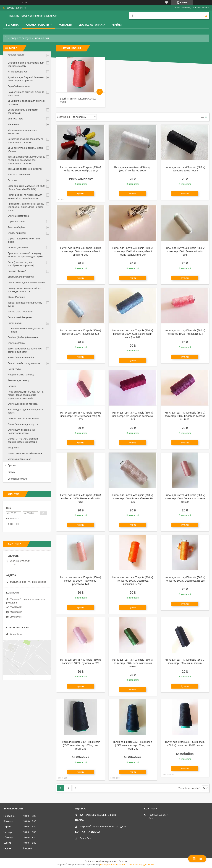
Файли (117, 25)
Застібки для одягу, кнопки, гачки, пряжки (26, 411)
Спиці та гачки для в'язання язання (26, 282)
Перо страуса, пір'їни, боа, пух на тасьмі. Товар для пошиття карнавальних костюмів (26, 395)
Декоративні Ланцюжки (20, 317)
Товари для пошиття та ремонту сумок (25, 304)
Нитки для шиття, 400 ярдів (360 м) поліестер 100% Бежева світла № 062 (80, 498)
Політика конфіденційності (142, 865)
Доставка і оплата (92, 25)
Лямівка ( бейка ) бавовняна (23, 337)
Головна (12, 25)
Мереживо (13, 124)
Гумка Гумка (14, 369)
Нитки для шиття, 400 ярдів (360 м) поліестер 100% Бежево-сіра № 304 (185, 251)
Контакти (65, 25)
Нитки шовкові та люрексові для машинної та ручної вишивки (25, 196)
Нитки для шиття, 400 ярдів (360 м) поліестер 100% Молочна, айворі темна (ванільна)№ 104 (133, 251)
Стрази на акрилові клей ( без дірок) (24, 240)
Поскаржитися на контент (113, 865)
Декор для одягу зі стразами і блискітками (23, 111)
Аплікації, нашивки (18, 248)
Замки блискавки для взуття (23, 424)
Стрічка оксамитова (18, 216)
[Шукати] (206, 16)
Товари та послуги (20, 38)
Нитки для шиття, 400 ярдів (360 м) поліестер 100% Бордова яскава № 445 (133, 416)
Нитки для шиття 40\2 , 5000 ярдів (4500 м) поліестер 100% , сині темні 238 (81, 745)
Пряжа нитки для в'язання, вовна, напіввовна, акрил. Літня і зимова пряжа (26, 207)
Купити (81, 194)
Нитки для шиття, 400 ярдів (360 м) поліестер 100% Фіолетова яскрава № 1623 (185, 416)
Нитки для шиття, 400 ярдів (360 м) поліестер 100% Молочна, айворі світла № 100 (80, 251)
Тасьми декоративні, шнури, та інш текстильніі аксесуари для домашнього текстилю (26, 160)
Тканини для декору (18, 380)
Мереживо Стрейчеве (19, 459)
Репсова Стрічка (16, 227)
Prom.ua (123, 861)
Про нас (12, 465)
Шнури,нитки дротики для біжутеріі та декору (26, 102)
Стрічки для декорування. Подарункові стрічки (21, 431)
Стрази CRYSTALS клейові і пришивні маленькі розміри (23, 440)
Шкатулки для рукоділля (21, 277)
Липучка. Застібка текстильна (24, 418)
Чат (197, 859)
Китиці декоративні (18, 72)
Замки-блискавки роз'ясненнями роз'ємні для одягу (25, 350)
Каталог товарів (37, 25)
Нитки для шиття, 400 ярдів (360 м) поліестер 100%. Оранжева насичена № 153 (133, 581)
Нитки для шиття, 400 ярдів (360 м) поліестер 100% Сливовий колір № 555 (80, 416)
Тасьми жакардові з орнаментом (25, 169)
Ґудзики (12, 386)
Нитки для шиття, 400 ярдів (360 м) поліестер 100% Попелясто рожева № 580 (185, 498)
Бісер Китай (14, 448)
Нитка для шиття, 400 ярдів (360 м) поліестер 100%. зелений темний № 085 (133, 663)
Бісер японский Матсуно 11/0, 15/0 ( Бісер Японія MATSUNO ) (26, 188)
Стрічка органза (16, 343)
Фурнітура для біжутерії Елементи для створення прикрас (26, 79)
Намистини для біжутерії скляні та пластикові (26, 94)
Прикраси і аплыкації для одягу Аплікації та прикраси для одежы (25, 255)
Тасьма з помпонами (19, 175)
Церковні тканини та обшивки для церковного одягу (26, 64)
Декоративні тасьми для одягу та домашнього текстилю (25, 141)
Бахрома (12, 180)
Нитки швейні (15, 323)
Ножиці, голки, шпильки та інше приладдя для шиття (24, 290)
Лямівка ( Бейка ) (17, 271)
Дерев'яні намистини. (19, 86)
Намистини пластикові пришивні (25, 453)
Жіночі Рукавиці (16, 297)
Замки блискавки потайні (21, 358)
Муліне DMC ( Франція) (20, 312)
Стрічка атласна (16, 222)
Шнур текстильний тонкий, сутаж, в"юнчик (26, 149)
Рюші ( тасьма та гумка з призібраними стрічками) (21, 264)
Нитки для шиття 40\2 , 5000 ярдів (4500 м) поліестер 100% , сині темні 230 (133, 745)
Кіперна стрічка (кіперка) (21, 375)
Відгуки (11, 472)
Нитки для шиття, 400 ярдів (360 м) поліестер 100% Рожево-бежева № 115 (133, 498)
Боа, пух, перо (15, 119)
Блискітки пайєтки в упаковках (24, 363)
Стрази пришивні (17, 233)
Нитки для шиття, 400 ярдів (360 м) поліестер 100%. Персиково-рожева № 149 (80, 581)
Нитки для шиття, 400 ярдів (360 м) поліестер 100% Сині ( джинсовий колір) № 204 (133, 334)
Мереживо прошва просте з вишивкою (22, 132)
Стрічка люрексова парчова (23, 404)
